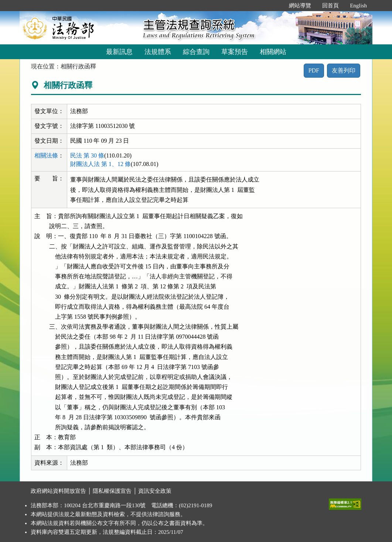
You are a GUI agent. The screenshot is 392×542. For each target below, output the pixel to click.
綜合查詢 (196, 52)
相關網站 (273, 52)
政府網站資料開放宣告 (58, 491)
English (358, 6)
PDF (314, 70)
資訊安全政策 (155, 491)
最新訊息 (119, 52)
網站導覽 (300, 6)
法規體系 (158, 52)
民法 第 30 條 (87, 155)
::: (276, 6)
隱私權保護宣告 (112, 491)
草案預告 (235, 52)
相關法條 (46, 155)
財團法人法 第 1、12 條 (100, 164)
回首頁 (330, 6)
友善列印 (344, 70)
